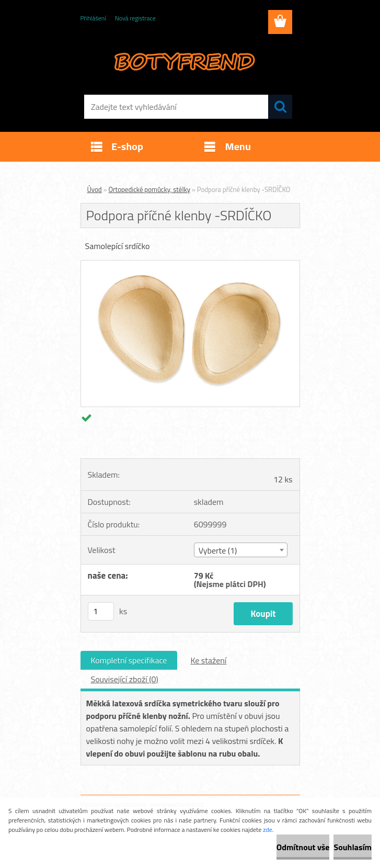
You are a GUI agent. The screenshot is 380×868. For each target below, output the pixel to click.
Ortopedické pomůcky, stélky (149, 189)
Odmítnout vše (303, 847)
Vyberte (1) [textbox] (218, 550)
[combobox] (241, 550)
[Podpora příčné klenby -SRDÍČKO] (190, 265)
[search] (280, 107)
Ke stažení (208, 660)
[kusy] (101, 611)
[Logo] (184, 61)
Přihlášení (93, 18)
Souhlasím (353, 847)
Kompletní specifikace (129, 660)
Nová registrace (135, 18)
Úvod (95, 189)
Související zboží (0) (125, 679)
